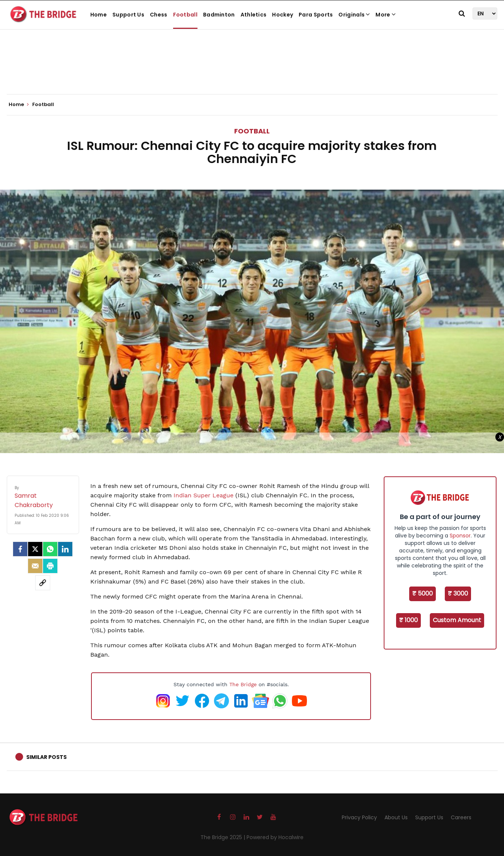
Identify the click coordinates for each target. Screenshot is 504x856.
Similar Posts (46, 757)
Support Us (128, 15)
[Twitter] (35, 549)
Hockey (283, 15)
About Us (396, 817)
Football (185, 15)
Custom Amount (457, 620)
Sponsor (460, 536)
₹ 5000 (422, 593)
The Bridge (243, 684)
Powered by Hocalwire (275, 837)
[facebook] (20, 549)
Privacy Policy (359, 817)
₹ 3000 (458, 593)
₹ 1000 (408, 620)
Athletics (254, 15)
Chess (159, 15)
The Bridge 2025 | (224, 837)
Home (99, 15)
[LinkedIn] (65, 549)
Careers (461, 817)
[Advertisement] (252, 71)
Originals (354, 15)
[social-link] (43, 583)
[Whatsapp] (50, 549)
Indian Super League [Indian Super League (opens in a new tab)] (203, 495)
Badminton (219, 15)
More (386, 15)
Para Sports (316, 15)
